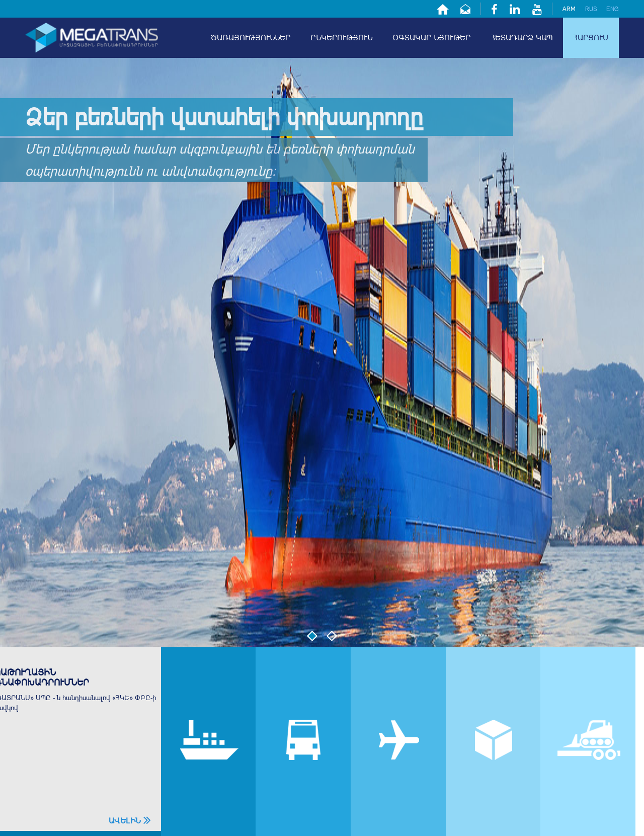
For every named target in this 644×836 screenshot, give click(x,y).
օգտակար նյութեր (431, 37)
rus (591, 9)
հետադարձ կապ (522, 37)
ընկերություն (341, 37)
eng (613, 9)
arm (569, 9)
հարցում (591, 37)
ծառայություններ (251, 37)
